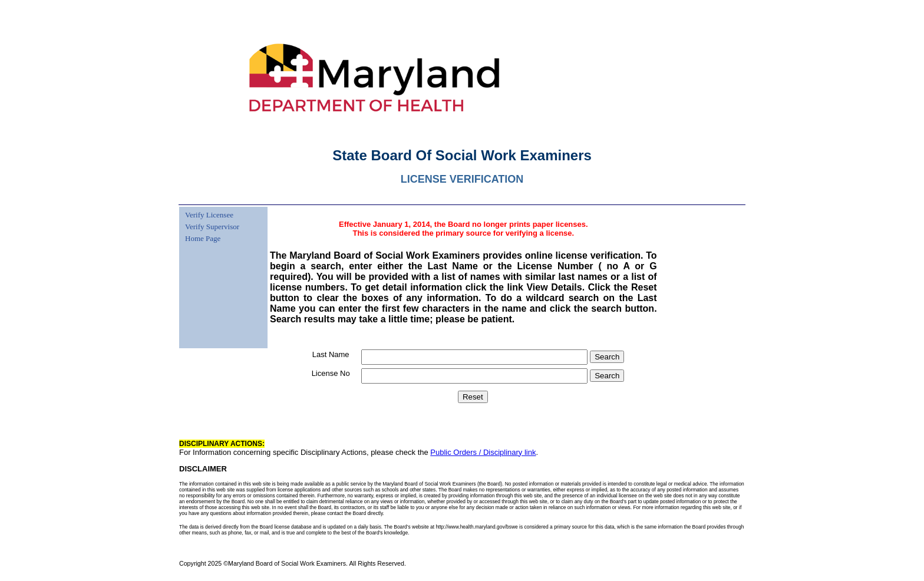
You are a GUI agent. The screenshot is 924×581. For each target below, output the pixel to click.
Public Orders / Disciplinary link (483, 452)
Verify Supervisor (212, 227)
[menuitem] (211, 208)
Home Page (203, 238)
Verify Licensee (209, 215)
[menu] (211, 226)
